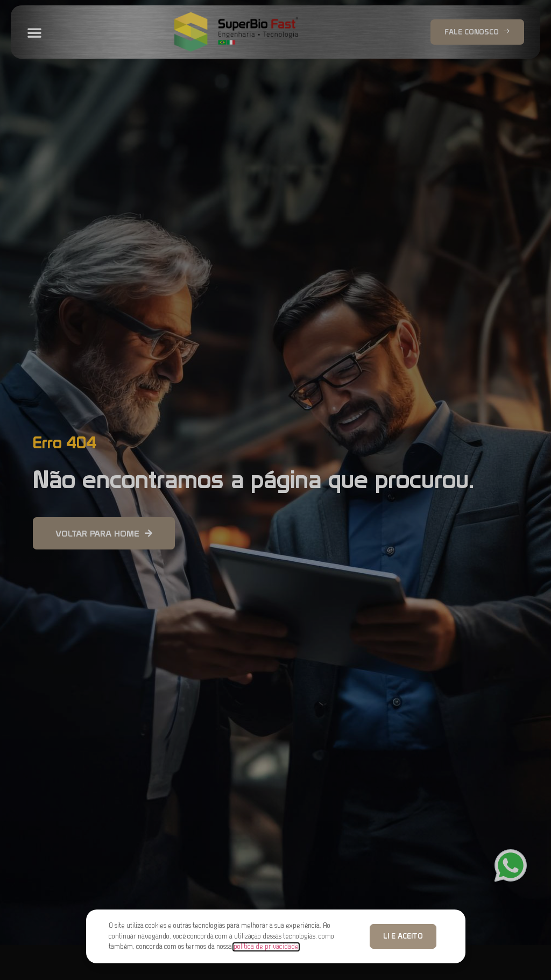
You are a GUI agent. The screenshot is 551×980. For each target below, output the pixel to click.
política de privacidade (266, 947)
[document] (275, 490)
